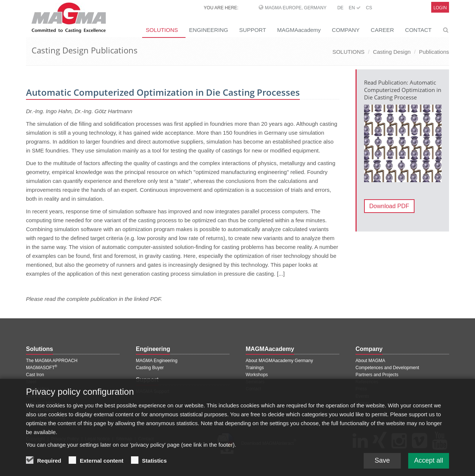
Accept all (429, 466)
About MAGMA (370, 361)
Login (440, 8)
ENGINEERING (209, 30)
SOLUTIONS (162, 30)
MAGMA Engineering (157, 361)
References (367, 382)
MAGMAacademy (299, 30)
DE (340, 8)
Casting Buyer (150, 368)
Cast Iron (35, 375)
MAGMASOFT (42, 368)
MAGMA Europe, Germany (296, 8)
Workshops (257, 375)
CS (369, 8)
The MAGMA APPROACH (52, 361)
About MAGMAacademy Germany (279, 361)
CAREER (382, 30)
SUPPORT (253, 30)
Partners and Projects (377, 375)
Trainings (255, 368)
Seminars (255, 382)
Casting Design (392, 52)
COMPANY (346, 30)
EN (355, 8)
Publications (434, 52)
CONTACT (418, 30)
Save (382, 466)
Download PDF (389, 206)
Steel (31, 382)
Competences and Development (387, 368)
